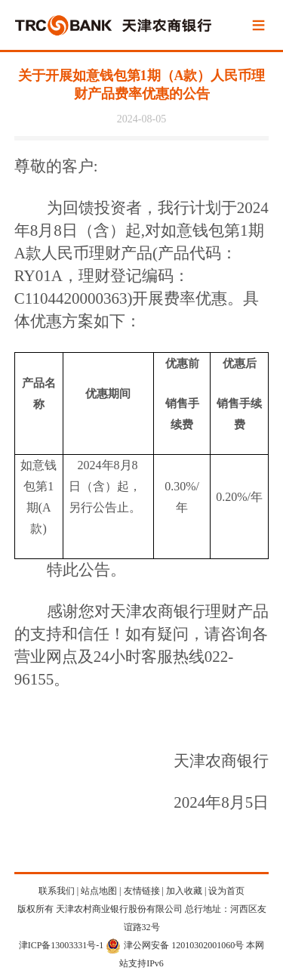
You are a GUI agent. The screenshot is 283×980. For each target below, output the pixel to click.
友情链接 (142, 891)
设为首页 (226, 891)
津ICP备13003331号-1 (62, 945)
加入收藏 (184, 891)
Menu (259, 26)
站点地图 (99, 891)
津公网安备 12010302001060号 (175, 945)
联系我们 (57, 891)
